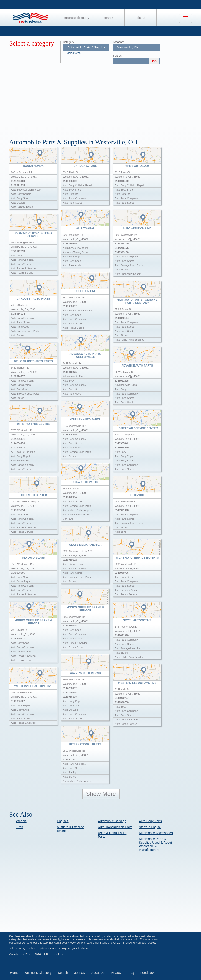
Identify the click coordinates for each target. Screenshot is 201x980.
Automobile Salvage (112, 821)
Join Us (140, 18)
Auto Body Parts (150, 821)
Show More (101, 794)
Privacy (116, 973)
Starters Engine (150, 827)
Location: (118, 42)
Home (14, 973)
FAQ (131, 973)
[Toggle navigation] (186, 18)
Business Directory (76, 18)
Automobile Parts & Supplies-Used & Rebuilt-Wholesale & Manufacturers (157, 844)
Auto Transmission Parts (115, 827)
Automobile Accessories (156, 833)
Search (108, 18)
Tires (19, 827)
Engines (63, 821)
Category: (69, 42)
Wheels (21, 821)
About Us (98, 973)
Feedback (147, 973)
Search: (118, 56)
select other (74, 53)
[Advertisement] (105, 100)
